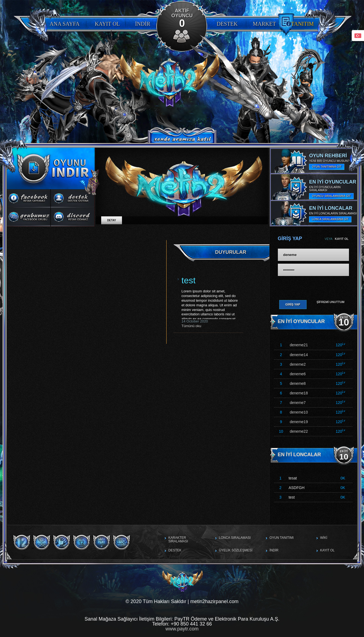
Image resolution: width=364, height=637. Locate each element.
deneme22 (299, 431)
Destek (227, 24)
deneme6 (298, 374)
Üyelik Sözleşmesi (236, 550)
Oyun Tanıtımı (282, 538)
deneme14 (299, 355)
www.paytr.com (182, 629)
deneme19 (299, 422)
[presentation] (311, 287)
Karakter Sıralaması (178, 539)
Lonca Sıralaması (235, 538)
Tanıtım (303, 24)
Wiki (324, 538)
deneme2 (298, 364)
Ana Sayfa (65, 24)
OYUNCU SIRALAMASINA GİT (331, 196)
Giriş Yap (293, 304)
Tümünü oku (191, 326)
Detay (112, 220)
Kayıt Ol (107, 24)
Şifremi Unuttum (330, 302)
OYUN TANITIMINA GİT (327, 167)
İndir (143, 24)
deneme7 (298, 403)
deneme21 (299, 345)
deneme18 (299, 393)
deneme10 (299, 412)
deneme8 (298, 383)
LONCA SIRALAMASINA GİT (330, 219)
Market (264, 24)
